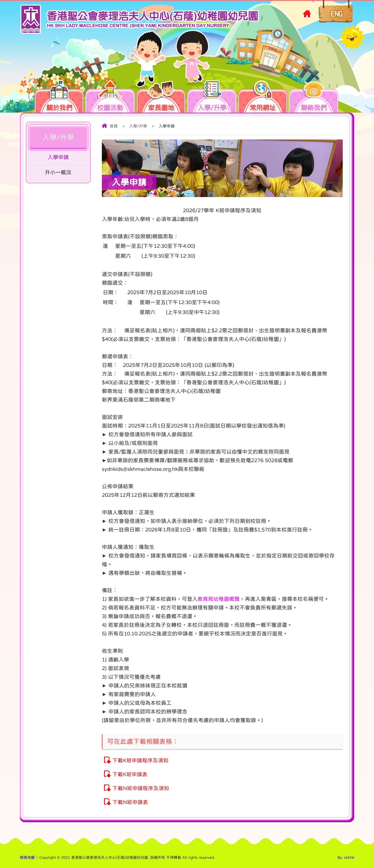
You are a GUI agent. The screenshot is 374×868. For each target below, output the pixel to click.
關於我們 (65, 98)
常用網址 (263, 98)
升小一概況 (58, 172)
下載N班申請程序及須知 (141, 788)
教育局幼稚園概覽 (219, 599)
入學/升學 (217, 98)
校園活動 (115, 98)
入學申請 (58, 157)
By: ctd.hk (346, 857)
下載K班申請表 (130, 774)
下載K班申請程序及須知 (140, 761)
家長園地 (167, 98)
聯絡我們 (314, 98)
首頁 (114, 126)
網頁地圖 (27, 857)
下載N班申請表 (130, 802)
